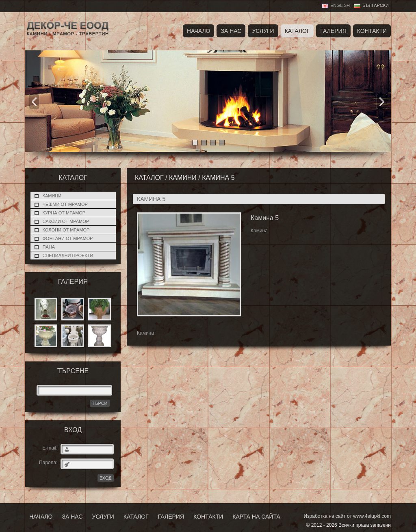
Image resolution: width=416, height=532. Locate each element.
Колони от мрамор (66, 230)
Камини (52, 196)
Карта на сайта (256, 517)
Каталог (297, 31)
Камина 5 (218, 178)
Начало (198, 31)
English (340, 5)
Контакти (372, 31)
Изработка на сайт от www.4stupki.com (347, 516)
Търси (100, 403)
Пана (49, 247)
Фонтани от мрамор (68, 238)
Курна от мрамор (64, 213)
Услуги (263, 31)
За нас (231, 31)
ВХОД (106, 478)
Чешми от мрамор (65, 204)
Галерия (333, 31)
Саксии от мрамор (66, 221)
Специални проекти (68, 255)
